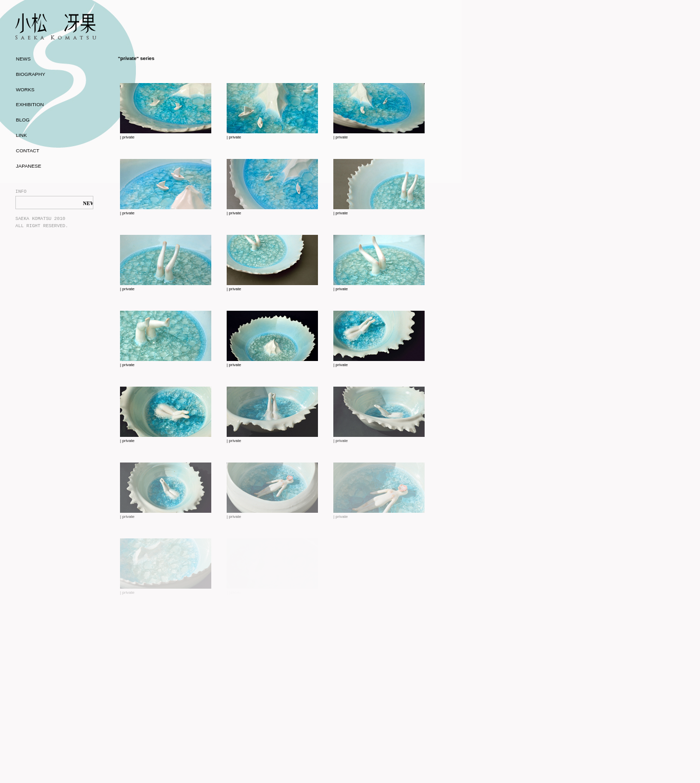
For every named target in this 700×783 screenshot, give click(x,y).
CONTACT (28, 150)
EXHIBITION (30, 104)
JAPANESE (28, 166)
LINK (21, 135)
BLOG (23, 120)
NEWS (23, 59)
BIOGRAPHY (31, 74)
